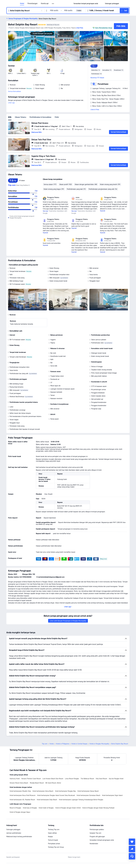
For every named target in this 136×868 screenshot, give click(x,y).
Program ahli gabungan (97, 837)
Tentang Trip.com (54, 829)
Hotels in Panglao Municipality (99, 744)
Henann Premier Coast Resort (31, 779)
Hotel (22, 4)
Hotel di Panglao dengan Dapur (20, 812)
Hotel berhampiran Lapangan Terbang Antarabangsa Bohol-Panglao (81, 800)
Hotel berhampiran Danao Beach (88, 791)
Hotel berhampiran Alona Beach (43, 791)
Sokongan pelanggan (13, 829)
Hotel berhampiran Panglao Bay (65, 791)
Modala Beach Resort (37, 783)
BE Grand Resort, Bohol (53, 783)
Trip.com (45, 744)
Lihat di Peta (95, 110)
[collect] (132, 842)
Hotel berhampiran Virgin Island (112, 795)
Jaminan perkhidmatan (14, 833)
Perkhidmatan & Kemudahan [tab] (40, 117)
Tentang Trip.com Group (56, 847)
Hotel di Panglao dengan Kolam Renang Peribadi (98, 808)
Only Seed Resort (101, 779)
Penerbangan (33, 4)
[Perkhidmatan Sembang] (132, 856)
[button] (53, 4)
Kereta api (45, 4)
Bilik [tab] (10, 117)
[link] (86, 4)
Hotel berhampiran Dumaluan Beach (88, 795)
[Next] (127, 299)
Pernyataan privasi (54, 844)
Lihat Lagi (11, 103)
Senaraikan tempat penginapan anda (102, 840)
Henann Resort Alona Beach (19, 783)
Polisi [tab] (57, 117)
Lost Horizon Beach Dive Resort (53, 779)
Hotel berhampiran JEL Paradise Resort (22, 800)
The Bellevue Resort (87, 779)
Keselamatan (94, 844)
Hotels (52, 744)
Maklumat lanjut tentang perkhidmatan (19, 837)
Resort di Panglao (15, 808)
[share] (132, 849)
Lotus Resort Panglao (72, 779)
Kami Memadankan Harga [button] (104, 28)
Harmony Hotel (15, 779)
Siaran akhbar (52, 833)
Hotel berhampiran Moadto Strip (20, 791)
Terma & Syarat (53, 840)
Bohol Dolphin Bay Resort (23, 24)
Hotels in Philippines (63, 744)
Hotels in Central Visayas (79, 744)
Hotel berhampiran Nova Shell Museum (23, 795)
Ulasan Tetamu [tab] (21, 117)
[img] (31, 46)
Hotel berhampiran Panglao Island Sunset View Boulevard (56, 795)
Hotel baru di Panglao (30, 808)
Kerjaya (50, 837)
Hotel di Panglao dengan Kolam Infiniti (68, 808)
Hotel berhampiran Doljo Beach (47, 800)
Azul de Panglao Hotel (116, 779)
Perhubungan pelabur (97, 829)
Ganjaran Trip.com (95, 833)
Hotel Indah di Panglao (46, 808)
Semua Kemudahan (15, 91)
